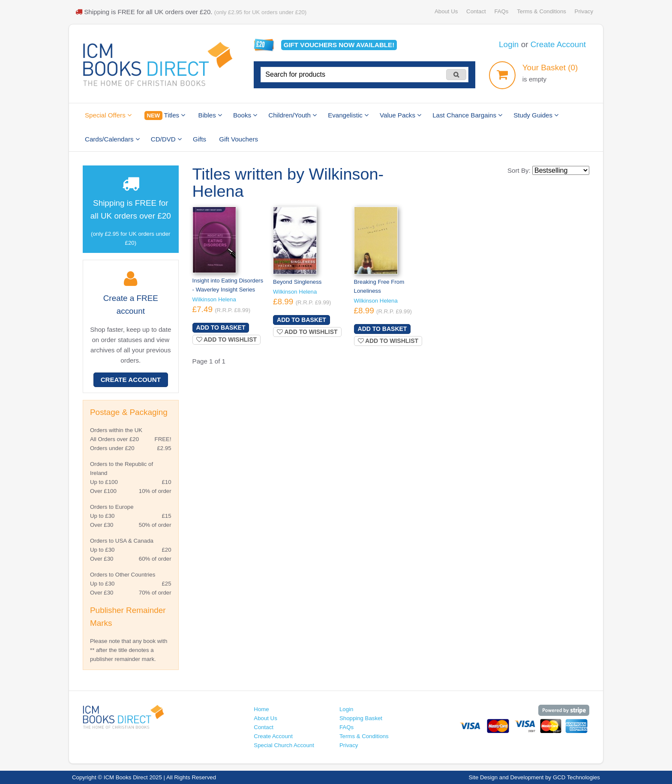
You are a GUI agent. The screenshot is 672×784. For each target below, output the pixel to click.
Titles (165, 116)
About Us (446, 11)
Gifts (199, 139)
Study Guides (536, 115)
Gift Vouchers (238, 139)
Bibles (210, 115)
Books (245, 115)
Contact (476, 11)
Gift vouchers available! (339, 45)
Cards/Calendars (112, 139)
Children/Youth (292, 115)
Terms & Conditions (541, 11)
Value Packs (400, 115)
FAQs (501, 11)
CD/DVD (166, 139)
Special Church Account (284, 745)
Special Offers (108, 115)
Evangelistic (348, 115)
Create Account (558, 44)
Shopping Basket (361, 718)
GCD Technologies (576, 777)
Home (261, 709)
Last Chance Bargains (467, 115)
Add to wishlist (227, 339)
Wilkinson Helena (214, 299)
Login (509, 44)
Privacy (584, 11)
